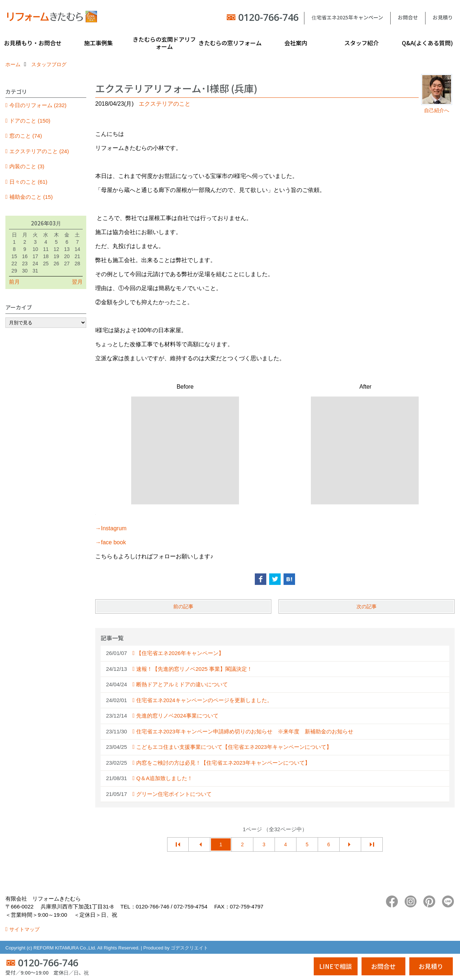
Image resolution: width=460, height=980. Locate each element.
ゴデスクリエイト (189, 948)
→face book (111, 542)
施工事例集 (98, 43)
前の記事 (183, 606)
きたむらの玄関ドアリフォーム (164, 43)
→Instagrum (111, 528)
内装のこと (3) (27, 166)
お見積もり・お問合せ (33, 43)
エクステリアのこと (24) (39, 151)
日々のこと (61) (28, 182)
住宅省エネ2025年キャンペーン (347, 17)
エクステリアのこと (165, 104)
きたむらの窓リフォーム (230, 43)
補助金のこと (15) (31, 197)
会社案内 (296, 43)
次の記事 (367, 606)
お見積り (443, 17)
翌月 (77, 282)
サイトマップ (24, 929)
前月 (14, 282)
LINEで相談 (335, 966)
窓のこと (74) (26, 136)
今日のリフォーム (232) (38, 105)
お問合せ (408, 17)
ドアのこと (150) (30, 121)
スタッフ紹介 (362, 43)
